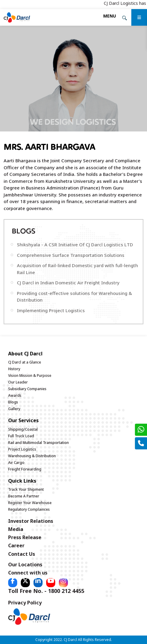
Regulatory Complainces (29, 509)
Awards (15, 395)
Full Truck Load (21, 436)
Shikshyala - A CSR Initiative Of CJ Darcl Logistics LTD (75, 244)
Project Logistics (22, 449)
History (14, 369)
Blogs (13, 402)
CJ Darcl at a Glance (25, 362)
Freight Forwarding (25, 469)
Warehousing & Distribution (32, 456)
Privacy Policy (25, 603)
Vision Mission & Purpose (30, 375)
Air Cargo (16, 463)
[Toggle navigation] (110, 16)
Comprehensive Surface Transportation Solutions (71, 255)
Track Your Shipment (26, 489)
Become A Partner (24, 496)
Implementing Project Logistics (51, 310)
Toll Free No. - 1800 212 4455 (46, 591)
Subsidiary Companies (27, 389)
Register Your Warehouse (30, 503)
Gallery (14, 409)
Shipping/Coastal (23, 429)
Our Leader (18, 382)
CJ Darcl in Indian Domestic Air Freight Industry (68, 283)
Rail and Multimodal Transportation (38, 443)
